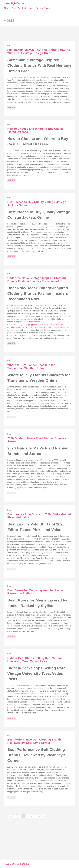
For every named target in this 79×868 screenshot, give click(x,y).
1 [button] (19, 816)
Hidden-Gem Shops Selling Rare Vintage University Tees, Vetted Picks (35, 660)
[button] (10, 816)
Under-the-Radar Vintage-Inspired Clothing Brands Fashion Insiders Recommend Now (37, 280)
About (7, 8)
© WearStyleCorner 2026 (17, 864)
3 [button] (27, 816)
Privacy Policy (43, 8)
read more (12, 107)
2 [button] (23, 816)
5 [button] (36, 816)
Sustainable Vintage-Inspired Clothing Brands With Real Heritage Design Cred (39, 52)
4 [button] (32, 816)
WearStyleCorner (14, 3)
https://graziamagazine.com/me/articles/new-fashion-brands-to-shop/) (36, 336)
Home (31, 8)
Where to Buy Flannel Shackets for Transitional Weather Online (31, 367)
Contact (22, 8)
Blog (14, 8)
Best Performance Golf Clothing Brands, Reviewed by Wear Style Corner (35, 741)
